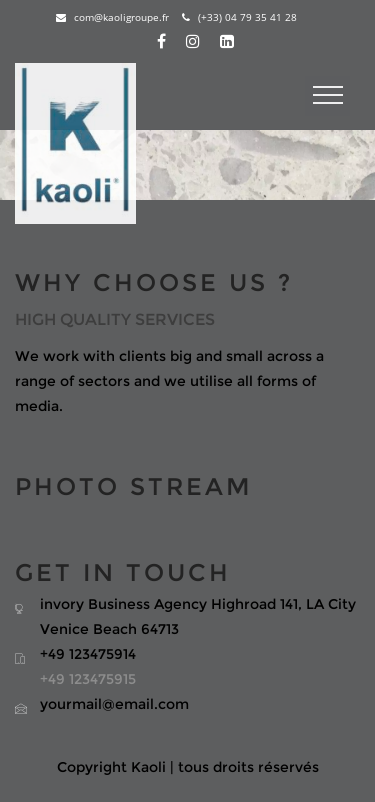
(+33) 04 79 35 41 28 (239, 17)
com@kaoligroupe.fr (112, 17)
